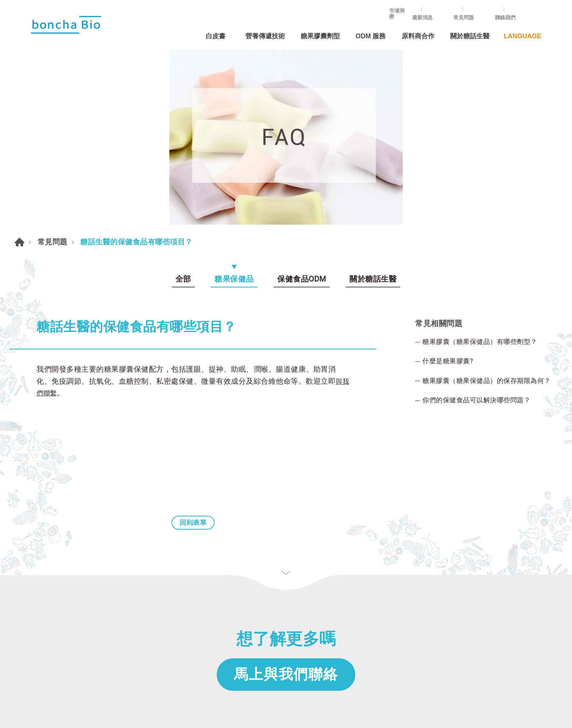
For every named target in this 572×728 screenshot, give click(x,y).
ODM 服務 (369, 28)
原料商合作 (417, 28)
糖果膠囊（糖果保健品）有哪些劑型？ (486, 160)
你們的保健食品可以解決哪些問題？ (482, 222)
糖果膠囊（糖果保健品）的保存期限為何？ (494, 201)
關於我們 (42, 603)
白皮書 (211, 28)
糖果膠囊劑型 (317, 28)
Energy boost (275, 645)
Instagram (466, 584)
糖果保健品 (234, 96)
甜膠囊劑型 (271, 589)
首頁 (20, 59)
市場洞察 (403, 9)
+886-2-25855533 (413, 602)
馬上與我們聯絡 (286, 496)
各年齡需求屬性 (277, 603)
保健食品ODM (302, 96)
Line (440, 584)
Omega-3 (269, 631)
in (491, 584)
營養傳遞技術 (261, 28)
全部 (183, 96)
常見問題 (485, 9)
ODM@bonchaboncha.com (425, 626)
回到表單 (193, 344)
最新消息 (444, 9)
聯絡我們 (526, 9)
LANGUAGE (523, 28)
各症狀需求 (271, 617)
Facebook (415, 584)
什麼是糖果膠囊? (450, 181)
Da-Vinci (302, 712)
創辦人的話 (45, 617)
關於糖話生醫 (470, 28)
